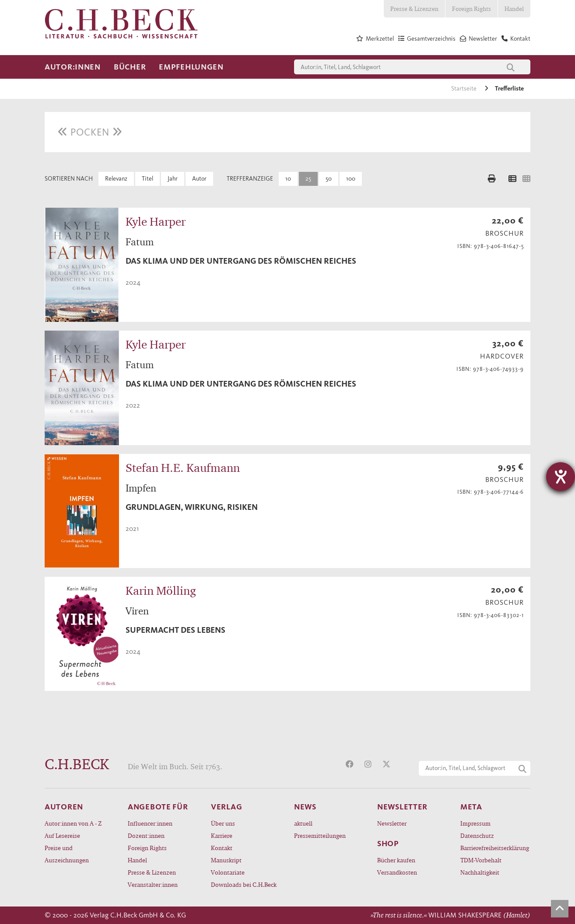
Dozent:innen (146, 835)
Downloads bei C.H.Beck (244, 884)
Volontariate (228, 872)
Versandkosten (397, 872)
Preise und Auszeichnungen (67, 854)
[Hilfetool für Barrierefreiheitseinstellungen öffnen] (561, 477)
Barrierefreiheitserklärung (495, 848)
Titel (147, 179)
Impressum (475, 823)
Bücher (130, 67)
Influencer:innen (150, 823)
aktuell (303, 823)
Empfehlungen (191, 67)
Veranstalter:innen (153, 884)
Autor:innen (73, 67)
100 (351, 179)
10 (288, 179)
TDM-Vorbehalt (481, 860)
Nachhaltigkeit (480, 872)
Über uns (223, 823)
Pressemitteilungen (320, 835)
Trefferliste (509, 89)
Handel (514, 9)
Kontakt (222, 848)
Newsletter (392, 823)
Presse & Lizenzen (414, 9)
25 (308, 179)
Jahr (173, 179)
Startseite (465, 89)
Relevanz (116, 179)
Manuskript (226, 860)
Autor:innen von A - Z (73, 823)
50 (329, 179)
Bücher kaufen (396, 860)
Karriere (222, 835)
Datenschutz (477, 835)
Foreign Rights (472, 9)
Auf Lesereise (62, 835)
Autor (199, 179)
